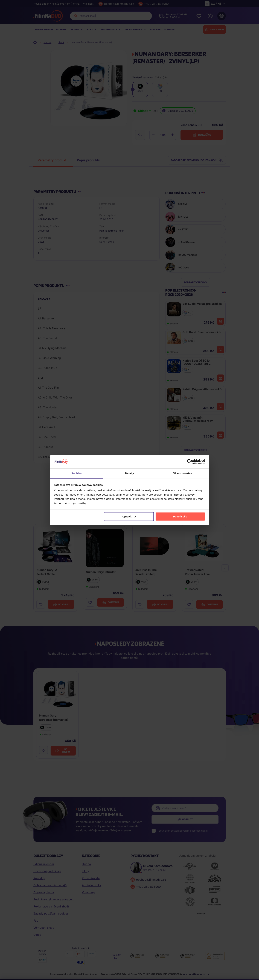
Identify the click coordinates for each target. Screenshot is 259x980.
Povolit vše (180, 516)
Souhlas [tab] (76, 473)
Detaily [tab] (130, 473)
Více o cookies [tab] (183, 473)
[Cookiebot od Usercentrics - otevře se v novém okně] (190, 462)
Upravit (129, 516)
